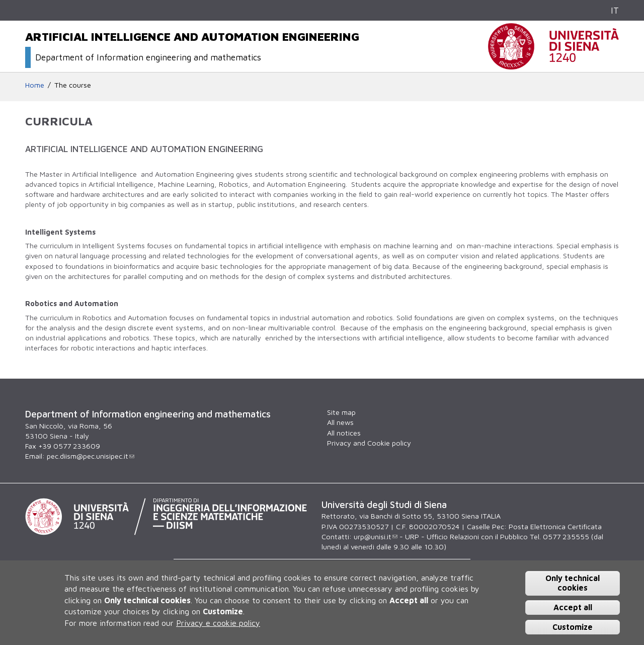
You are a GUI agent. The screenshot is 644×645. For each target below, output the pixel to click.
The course (73, 85)
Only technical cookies (573, 583)
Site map (341, 412)
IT (615, 10)
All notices (344, 433)
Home (35, 85)
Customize (573, 627)
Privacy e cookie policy (218, 623)
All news (340, 422)
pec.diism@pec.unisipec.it (91, 456)
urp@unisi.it (376, 536)
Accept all (573, 607)
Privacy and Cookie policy (369, 443)
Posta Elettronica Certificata (555, 526)
